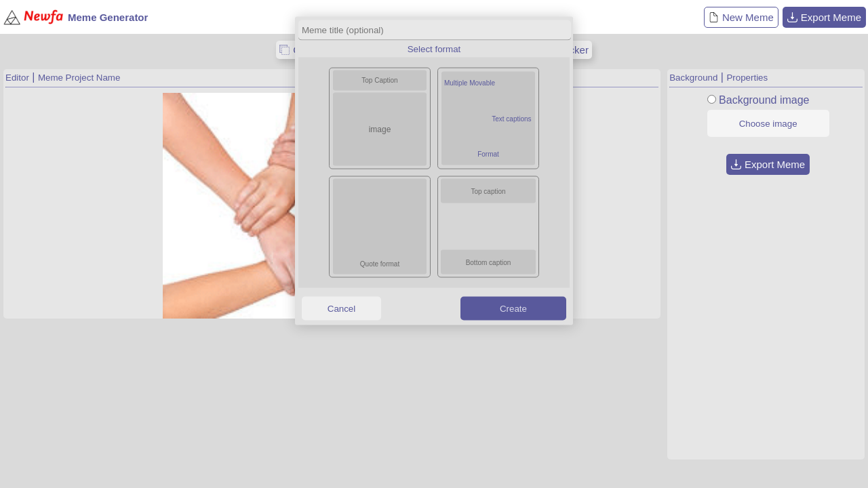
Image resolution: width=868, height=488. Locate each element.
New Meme (741, 17)
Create (513, 308)
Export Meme (824, 17)
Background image (764, 100)
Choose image (768, 124)
